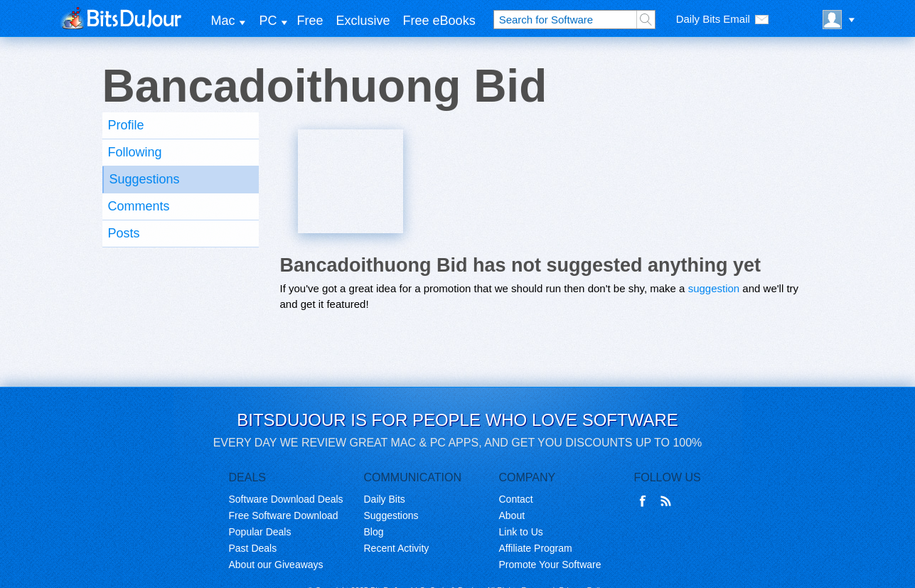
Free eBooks (439, 21)
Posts (124, 233)
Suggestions (145, 179)
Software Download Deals (286, 499)
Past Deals (253, 548)
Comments (139, 206)
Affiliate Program (536, 548)
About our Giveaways (276, 565)
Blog (374, 532)
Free (310, 21)
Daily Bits (385, 499)
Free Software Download (284, 515)
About (512, 515)
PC (268, 21)
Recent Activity (397, 548)
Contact (516, 499)
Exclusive (363, 21)
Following (135, 152)
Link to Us (521, 532)
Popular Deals (260, 532)
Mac (223, 21)
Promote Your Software (550, 565)
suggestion (714, 288)
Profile (126, 125)
